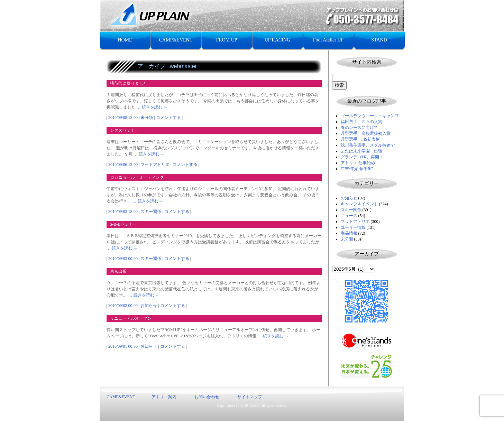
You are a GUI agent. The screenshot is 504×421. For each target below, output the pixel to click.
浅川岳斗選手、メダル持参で (368, 145)
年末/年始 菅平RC (357, 169)
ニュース (349, 216)
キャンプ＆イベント (359, 204)
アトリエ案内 (164, 397)
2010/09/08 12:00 (123, 118)
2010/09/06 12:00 (123, 165)
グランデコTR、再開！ (362, 157)
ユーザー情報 (353, 227)
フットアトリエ (355, 222)
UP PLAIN (251, 406)
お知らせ (349, 198)
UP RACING (278, 40)
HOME (125, 40)
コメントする (168, 118)
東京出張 (118, 271)
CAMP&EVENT (176, 40)
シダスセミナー (125, 130)
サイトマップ (250, 397)
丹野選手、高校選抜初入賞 (366, 133)
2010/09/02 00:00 (123, 306)
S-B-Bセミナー (124, 224)
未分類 (347, 239)
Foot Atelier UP (328, 40)
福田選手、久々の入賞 (361, 122)
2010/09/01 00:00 (123, 346)
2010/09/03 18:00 (123, 212)
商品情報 (349, 233)
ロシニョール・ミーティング (137, 177)
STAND (379, 40)
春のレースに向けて (359, 128)
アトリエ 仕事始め (358, 163)
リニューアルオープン (131, 318)
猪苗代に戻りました (129, 83)
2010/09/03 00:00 (123, 259)
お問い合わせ (207, 397)
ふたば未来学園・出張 (361, 151)
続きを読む (155, 107)
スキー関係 (351, 210)
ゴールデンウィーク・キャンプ (370, 116)
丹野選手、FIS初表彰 (360, 139)
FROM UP (226, 40)
